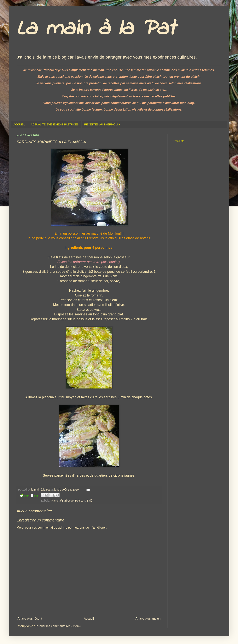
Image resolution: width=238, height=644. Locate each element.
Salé (89, 501)
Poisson (80, 501)
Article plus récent (30, 619)
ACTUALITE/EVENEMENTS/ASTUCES (55, 124)
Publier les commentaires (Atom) (58, 626)
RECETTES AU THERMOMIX (102, 124)
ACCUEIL (19, 124)
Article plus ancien (148, 619)
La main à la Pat (96, 29)
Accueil (89, 619)
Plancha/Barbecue (62, 501)
